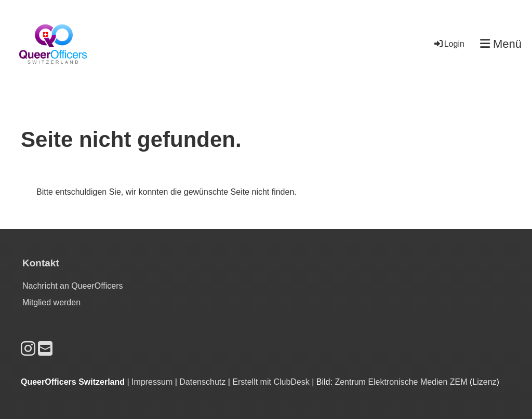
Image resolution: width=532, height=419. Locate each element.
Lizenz (484, 382)
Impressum (152, 382)
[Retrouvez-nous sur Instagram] (28, 349)
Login (449, 44)
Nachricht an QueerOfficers (73, 286)
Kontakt (41, 263)
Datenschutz (202, 382)
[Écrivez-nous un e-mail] (45, 349)
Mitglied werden (51, 302)
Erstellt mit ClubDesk (271, 382)
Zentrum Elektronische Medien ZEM (401, 382)
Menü (501, 44)
